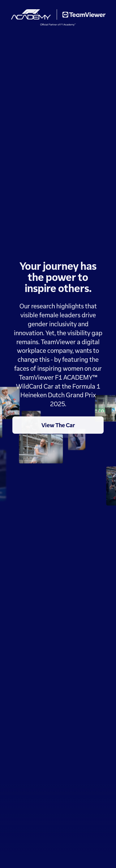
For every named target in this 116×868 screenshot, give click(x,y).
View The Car (58, 425)
